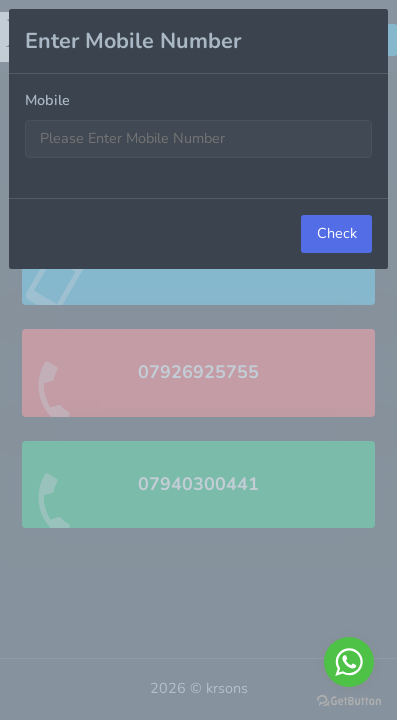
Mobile (47, 100)
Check (337, 233)
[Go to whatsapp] (349, 662)
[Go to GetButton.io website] (349, 700)
